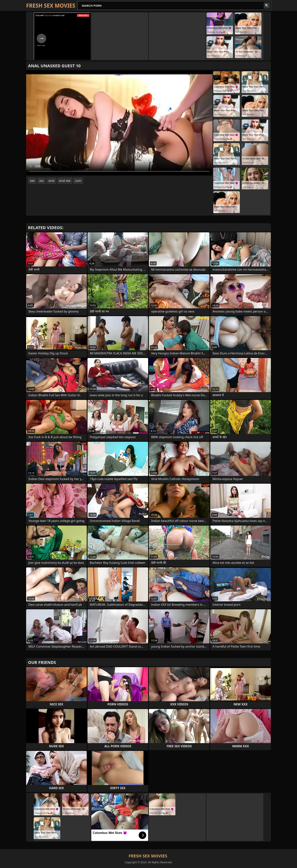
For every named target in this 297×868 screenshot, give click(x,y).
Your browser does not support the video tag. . (119, 123)
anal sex (65, 181)
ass (41, 181)
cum (78, 181)
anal (51, 181)
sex (32, 181)
